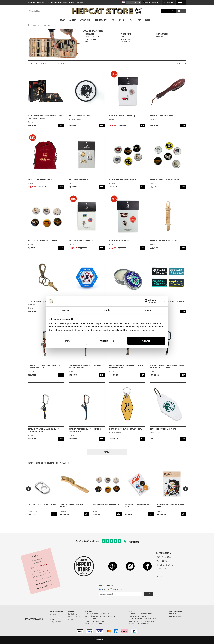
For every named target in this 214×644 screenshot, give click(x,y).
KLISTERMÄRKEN (162, 34)
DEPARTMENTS (101, 20)
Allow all (146, 341)
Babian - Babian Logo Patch (81, 116)
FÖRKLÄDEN (90, 34)
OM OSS (160, 573)
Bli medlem (168, 2)
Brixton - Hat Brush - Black (162, 116)
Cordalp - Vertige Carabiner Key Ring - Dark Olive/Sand (126, 367)
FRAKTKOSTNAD (164, 569)
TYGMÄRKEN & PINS (92, 37)
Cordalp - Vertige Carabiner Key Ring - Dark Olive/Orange (85, 367)
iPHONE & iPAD (126, 34)
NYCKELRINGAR (126, 39)
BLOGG (148, 20)
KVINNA (122, 20)
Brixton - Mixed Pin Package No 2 (124, 179)
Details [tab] (107, 310)
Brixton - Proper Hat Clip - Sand (164, 241)
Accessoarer (47, 25)
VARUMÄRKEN (86, 20)
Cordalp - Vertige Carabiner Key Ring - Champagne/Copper (45, 367)
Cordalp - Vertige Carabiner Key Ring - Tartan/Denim (85, 430)
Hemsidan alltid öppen (44, 583)
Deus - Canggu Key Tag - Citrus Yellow (126, 429)
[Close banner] (164, 301)
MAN (113, 20)
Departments (36, 25)
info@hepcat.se (55, 622)
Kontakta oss (34, 619)
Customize (107, 341)
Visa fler (107, 452)
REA (139, 20)
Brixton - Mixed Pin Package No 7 (42, 241)
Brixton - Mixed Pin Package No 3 (165, 179)
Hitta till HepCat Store (45, 586)
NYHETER (72, 20)
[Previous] (29, 489)
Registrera (105, 590)
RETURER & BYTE (164, 565)
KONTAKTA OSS (163, 557)
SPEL (87, 42)
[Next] (185, 489)
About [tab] (148, 310)
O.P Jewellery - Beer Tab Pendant (42, 504)
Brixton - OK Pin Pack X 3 (120, 241)
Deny (68, 341)
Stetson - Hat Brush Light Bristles (72, 505)
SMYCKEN (124, 37)
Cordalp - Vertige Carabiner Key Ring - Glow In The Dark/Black (167, 367)
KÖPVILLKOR (162, 561)
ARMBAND (160, 37)
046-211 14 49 (54, 614)
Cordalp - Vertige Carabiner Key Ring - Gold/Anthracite (45, 430)
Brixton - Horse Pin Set (79, 179)
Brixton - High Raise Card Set (41, 179)
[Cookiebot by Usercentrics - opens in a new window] (147, 301)
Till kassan (167, 11)
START (62, 20)
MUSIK (131, 20)
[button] (179, 11)
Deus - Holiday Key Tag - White (163, 429)
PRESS (159, 577)
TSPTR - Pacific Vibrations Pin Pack (138, 505)
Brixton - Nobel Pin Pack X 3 (81, 241)
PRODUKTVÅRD (91, 39)
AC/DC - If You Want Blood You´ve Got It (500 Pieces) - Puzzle (45, 117)
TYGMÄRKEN (125, 42)
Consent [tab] (66, 310)
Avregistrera (117, 590)
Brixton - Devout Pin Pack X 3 (122, 116)
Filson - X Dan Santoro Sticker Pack (171, 505)
